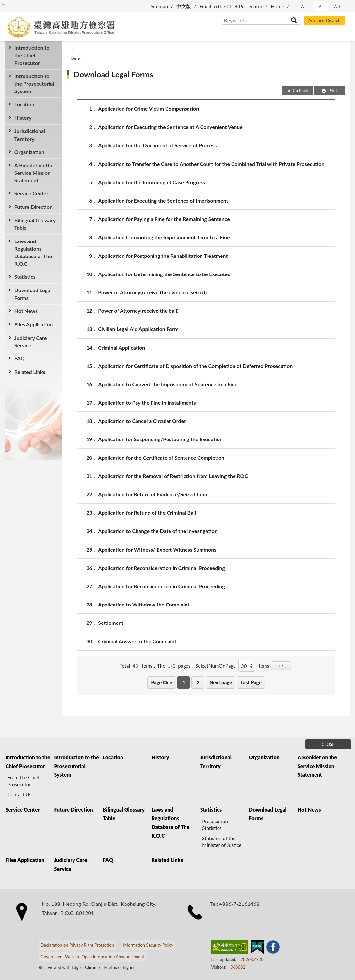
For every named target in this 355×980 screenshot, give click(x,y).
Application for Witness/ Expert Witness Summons (157, 549)
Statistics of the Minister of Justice (222, 842)
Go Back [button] (300, 91)
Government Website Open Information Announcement (93, 957)
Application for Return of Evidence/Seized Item (153, 494)
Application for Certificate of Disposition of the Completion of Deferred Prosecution (195, 366)
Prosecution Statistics (215, 825)
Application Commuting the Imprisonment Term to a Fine (164, 237)
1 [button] (184, 682)
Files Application (34, 324)
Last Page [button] (251, 682)
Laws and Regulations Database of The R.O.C (33, 252)
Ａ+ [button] (337, 6)
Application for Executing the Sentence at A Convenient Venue (170, 127)
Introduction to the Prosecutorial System (34, 83)
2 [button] (198, 682)
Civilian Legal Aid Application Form (138, 329)
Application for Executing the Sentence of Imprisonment (163, 200)
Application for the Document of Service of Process (157, 145)
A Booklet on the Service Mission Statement (34, 173)
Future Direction (33, 207)
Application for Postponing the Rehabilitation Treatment (163, 256)
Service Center (31, 193)
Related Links (30, 372)
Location (24, 104)
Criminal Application (121, 348)
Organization (29, 152)
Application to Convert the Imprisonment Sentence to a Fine (168, 384)
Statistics (25, 277)
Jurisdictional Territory (30, 135)
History (23, 117)
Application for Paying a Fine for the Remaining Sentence (164, 219)
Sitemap (159, 6)
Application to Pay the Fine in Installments (147, 402)
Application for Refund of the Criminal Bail (147, 513)
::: (4, 3)
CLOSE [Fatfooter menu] (328, 744)
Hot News (26, 311)
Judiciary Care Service (31, 341)
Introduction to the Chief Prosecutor (32, 55)
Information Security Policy (148, 945)
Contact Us (19, 794)
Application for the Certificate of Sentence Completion (161, 458)
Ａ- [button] (304, 6)
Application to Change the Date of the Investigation (158, 531)
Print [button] (332, 91)
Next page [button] (221, 682)
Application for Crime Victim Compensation (148, 109)
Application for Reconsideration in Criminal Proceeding (161, 568)
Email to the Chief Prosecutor (231, 6)
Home (277, 6)
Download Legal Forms (33, 294)
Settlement (111, 623)
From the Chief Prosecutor (24, 781)
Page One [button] (161, 682)
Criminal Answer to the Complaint (137, 641)
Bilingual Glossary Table (35, 224)
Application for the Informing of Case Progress (152, 182)
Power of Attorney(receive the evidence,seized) (152, 292)
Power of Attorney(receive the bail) (138, 311)
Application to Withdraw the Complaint (144, 604)
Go (281, 666)
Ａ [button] (320, 6)
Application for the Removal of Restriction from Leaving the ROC (173, 476)
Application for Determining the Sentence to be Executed (164, 274)
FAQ (20, 358)
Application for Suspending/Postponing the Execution (160, 439)
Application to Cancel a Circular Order (142, 421)
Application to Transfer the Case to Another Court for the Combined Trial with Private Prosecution (211, 164)
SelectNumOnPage (216, 666)
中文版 (184, 6)
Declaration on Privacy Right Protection (78, 945)
